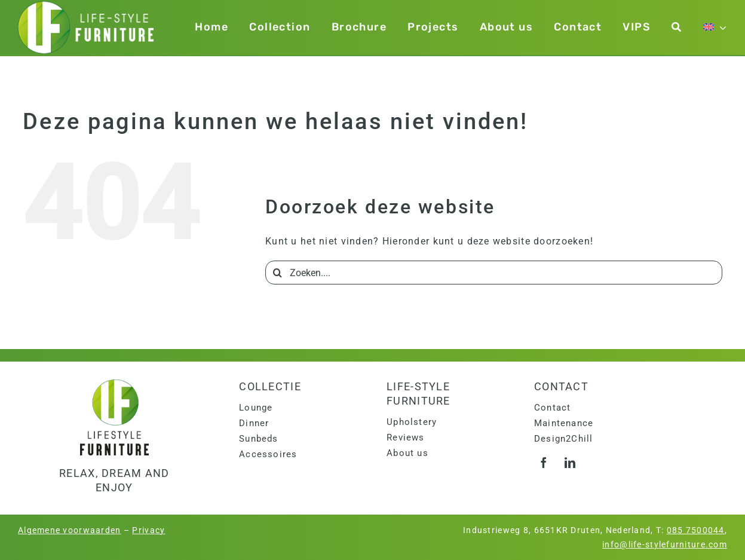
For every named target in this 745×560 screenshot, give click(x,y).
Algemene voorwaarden (70, 530)
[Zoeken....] (493, 273)
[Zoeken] (677, 27)
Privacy (148, 530)
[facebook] (544, 463)
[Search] (277, 273)
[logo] (114, 384)
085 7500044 (696, 530)
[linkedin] (571, 463)
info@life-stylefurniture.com (665, 544)
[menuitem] (715, 27)
